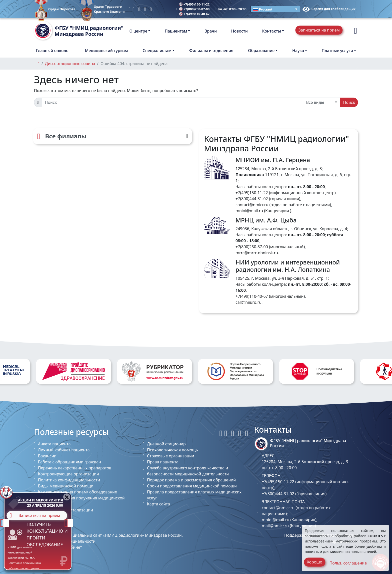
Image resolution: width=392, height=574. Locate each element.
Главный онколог (53, 51)
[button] (355, 31)
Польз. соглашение (348, 563)
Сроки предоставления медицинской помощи (192, 486)
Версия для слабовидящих (329, 9)
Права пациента (163, 462)
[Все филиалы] (112, 136)
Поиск (349, 102)
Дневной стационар (166, 444)
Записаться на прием (319, 30)
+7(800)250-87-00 (194, 9)
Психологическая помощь (172, 450)
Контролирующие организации (68, 474)
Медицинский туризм (106, 51)
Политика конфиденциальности (69, 480)
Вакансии (47, 456)
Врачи (211, 31)
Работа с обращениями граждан (69, 462)
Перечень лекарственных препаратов (75, 468)
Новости (239, 31)
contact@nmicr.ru (252, 205)
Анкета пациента (54, 444)
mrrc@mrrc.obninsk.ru (257, 253)
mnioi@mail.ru (249, 211)
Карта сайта (158, 504)
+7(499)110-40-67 (194, 14)
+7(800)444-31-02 (252, 199)
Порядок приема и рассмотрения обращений (191, 480)
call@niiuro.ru (248, 302)
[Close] (67, 497)
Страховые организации (171, 456)
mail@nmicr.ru (275, 526)
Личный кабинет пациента (64, 450)
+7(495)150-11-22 (194, 4)
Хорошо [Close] (314, 562)
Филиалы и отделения (211, 51)
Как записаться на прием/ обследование (77, 492)
